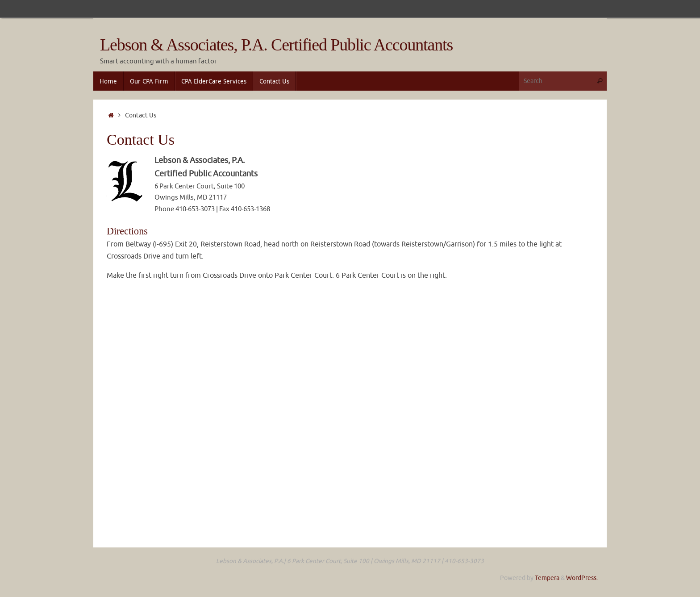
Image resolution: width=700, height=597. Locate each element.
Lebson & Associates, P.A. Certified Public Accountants (276, 45)
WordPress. (582, 578)
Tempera (547, 578)
